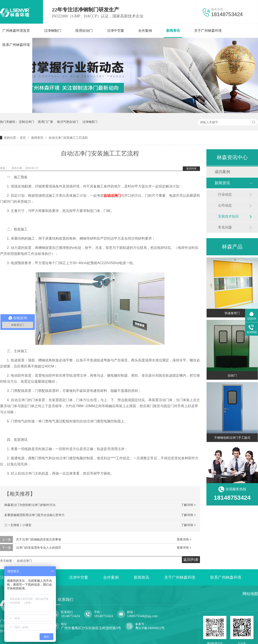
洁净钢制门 (53, 31)
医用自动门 (84, 31)
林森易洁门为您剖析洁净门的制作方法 (30, 505)
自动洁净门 (112, 196)
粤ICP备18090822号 (150, 628)
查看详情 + (184, 539)
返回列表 (191, 169)
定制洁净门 (26, 122)
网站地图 (250, 594)
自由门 (232, 375)
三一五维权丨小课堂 (18, 525)
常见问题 (225, 227)
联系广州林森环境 (16, 45)
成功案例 (222, 172)
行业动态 (225, 194)
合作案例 (145, 31)
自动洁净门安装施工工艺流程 (68, 138)
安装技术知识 (228, 216)
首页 (23, 138)
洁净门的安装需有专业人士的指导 (38, 548)
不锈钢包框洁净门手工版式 (232, 438)
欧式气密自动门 (68, 122)
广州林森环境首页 (16, 31)
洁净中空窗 (115, 31)
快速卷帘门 (232, 313)
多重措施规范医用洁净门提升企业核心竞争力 (34, 515)
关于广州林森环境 (208, 31)
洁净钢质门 (90, 122)
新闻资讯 (173, 31)
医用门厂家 (46, 122)
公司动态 (225, 205)
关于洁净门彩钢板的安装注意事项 (38, 539)
